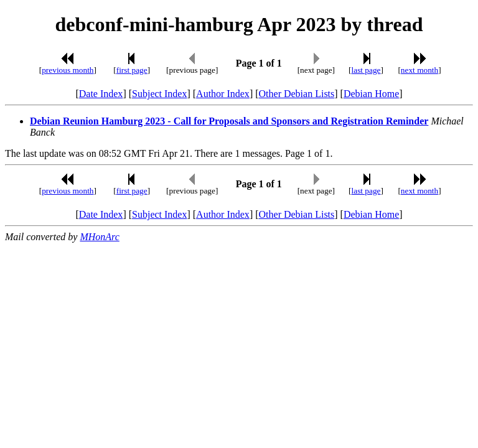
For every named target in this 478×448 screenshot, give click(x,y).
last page (366, 70)
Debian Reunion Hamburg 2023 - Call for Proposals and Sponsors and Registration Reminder (229, 121)
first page (132, 70)
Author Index (223, 94)
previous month (68, 70)
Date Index (101, 94)
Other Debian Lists (297, 94)
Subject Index (159, 94)
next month (419, 70)
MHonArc (99, 237)
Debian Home (371, 94)
